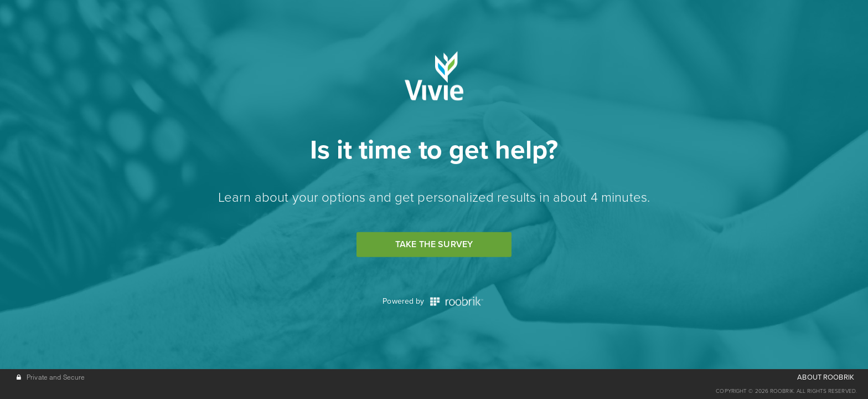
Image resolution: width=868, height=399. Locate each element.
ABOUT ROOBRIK (826, 377)
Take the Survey (434, 244)
